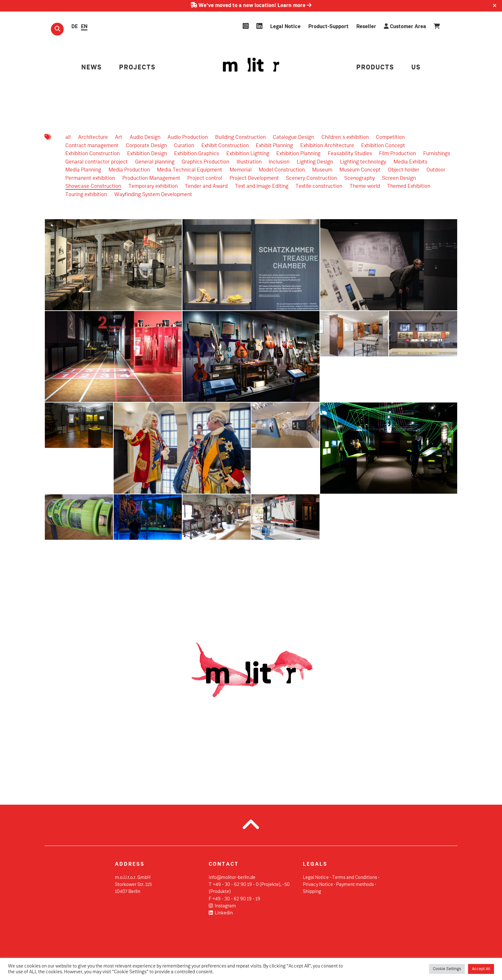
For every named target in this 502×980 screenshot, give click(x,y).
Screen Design (399, 178)
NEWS (92, 68)
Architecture (93, 137)
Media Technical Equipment (190, 170)
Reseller (366, 27)
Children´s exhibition (345, 137)
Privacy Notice (318, 885)
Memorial (241, 170)
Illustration (249, 162)
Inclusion (279, 162)
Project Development (254, 178)
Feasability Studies (350, 154)
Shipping (312, 892)
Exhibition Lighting (248, 154)
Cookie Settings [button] (447, 969)
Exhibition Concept (383, 146)
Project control (205, 178)
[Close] (495, 6)
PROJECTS (137, 68)
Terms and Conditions (355, 878)
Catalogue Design (293, 137)
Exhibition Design (147, 154)
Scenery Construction (311, 178)
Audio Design (145, 137)
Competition (390, 137)
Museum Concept (360, 170)
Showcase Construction (93, 186)
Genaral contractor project (97, 162)
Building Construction (240, 137)
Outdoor (436, 170)
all (68, 137)
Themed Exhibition (409, 186)
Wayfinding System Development (153, 195)
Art (119, 137)
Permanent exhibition (90, 178)
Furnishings (437, 154)
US (416, 68)
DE (75, 27)
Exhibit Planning (274, 146)
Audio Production (188, 137)
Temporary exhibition (153, 186)
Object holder (404, 170)
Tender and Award (206, 186)
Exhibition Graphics (197, 154)
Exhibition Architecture (327, 146)
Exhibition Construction (93, 154)
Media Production (129, 170)
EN (84, 27)
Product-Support (328, 27)
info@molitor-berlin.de (232, 878)
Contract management (92, 146)
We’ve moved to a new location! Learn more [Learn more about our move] (251, 6)
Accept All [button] (481, 969)
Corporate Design (146, 146)
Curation (184, 146)
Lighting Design (315, 162)
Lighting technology (363, 162)
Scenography (360, 178)
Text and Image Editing (262, 186)
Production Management (151, 178)
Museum (322, 170)
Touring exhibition (86, 195)
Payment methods (355, 885)
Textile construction (319, 186)
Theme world (365, 186)
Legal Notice (285, 27)
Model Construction (282, 170)
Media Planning (83, 170)
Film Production (397, 154)
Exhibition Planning (298, 154)
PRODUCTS (375, 68)
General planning (155, 162)
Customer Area (405, 26)
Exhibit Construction (225, 146)
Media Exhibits (410, 162)
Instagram (222, 906)
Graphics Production (205, 162)
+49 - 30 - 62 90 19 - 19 (236, 899)
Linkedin (221, 913)
